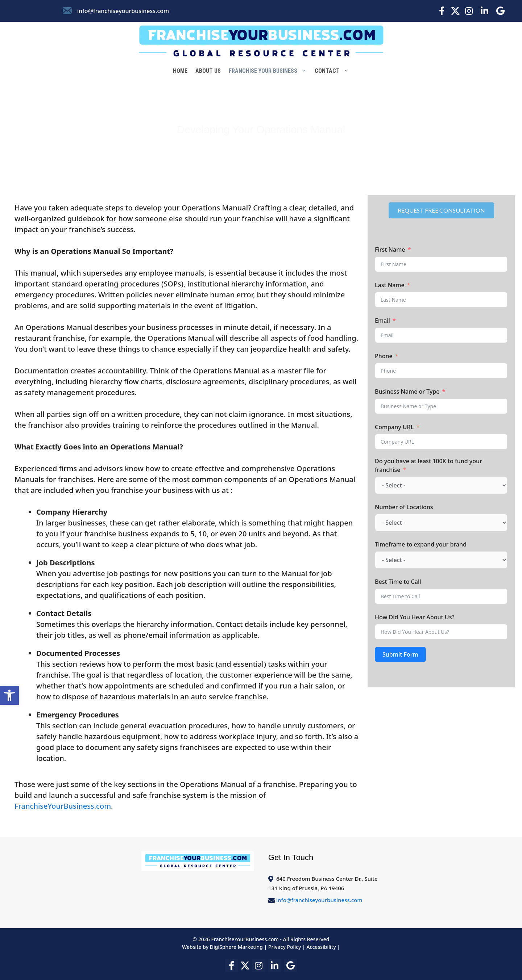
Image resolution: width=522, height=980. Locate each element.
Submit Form (400, 654)
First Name (390, 250)
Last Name (390, 285)
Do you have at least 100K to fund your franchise (428, 465)
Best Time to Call (398, 582)
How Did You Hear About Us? (415, 617)
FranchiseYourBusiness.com (63, 806)
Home (180, 71)
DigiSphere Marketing (237, 947)
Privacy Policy (285, 947)
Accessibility (321, 947)
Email (382, 321)
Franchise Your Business (270, 71)
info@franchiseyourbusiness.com (123, 11)
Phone (384, 356)
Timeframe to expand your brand (421, 544)
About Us (208, 71)
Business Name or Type (407, 391)
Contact (334, 71)
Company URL (394, 427)
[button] (9, 695)
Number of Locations (404, 507)
